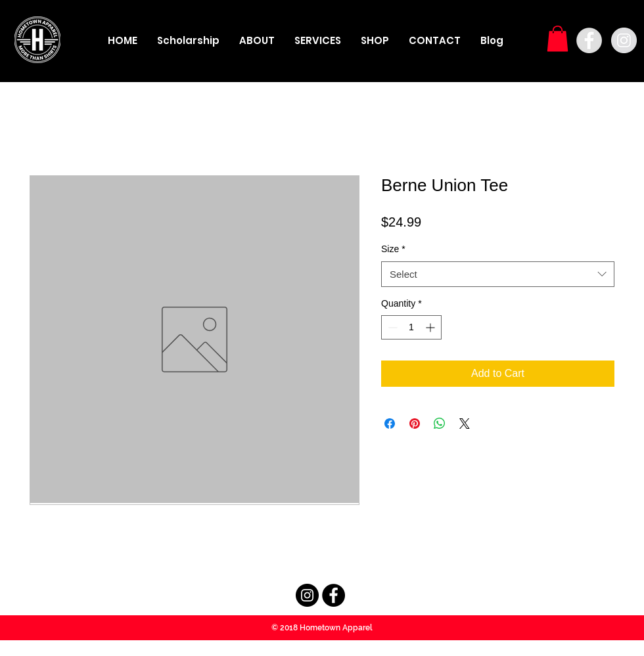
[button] (558, 38)
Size (393, 249)
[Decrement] (391, 327)
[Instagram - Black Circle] (307, 595)
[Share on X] (465, 424)
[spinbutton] (411, 327)
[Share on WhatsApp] (440, 424)
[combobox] (498, 274)
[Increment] (431, 327)
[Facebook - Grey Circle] (589, 40)
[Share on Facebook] (390, 424)
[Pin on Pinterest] (415, 424)
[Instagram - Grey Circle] (624, 40)
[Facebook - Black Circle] (333, 595)
